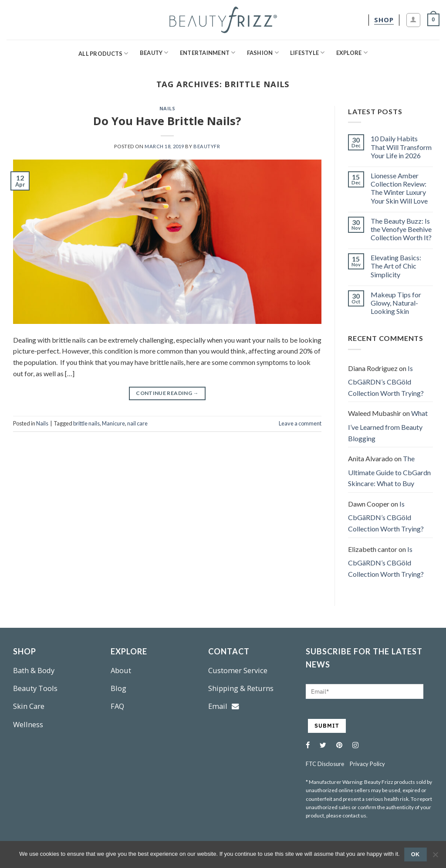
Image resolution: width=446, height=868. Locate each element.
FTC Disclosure (325, 764)
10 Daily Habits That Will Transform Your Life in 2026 (401, 147)
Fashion (263, 53)
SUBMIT (327, 726)
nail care (137, 423)
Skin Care (29, 706)
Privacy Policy (367, 764)
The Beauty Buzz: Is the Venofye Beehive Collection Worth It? (401, 229)
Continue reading (167, 393)
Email (224, 706)
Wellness (28, 724)
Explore (352, 53)
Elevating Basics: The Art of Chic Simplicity (396, 266)
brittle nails (86, 423)
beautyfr (207, 146)
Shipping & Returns (241, 688)
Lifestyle (307, 53)
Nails (167, 108)
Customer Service (238, 670)
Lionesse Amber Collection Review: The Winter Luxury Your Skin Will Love (399, 188)
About (121, 670)
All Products (103, 53)
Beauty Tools (35, 688)
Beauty (154, 53)
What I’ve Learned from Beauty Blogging (388, 425)
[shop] (384, 20)
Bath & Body (34, 670)
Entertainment (208, 53)
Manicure (113, 423)
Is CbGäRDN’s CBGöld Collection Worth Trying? (386, 381)
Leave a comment (300, 423)
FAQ (117, 706)
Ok (416, 854)
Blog (118, 688)
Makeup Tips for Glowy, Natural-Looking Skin (396, 303)
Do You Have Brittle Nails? (167, 121)
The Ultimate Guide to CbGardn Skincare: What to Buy (389, 471)
